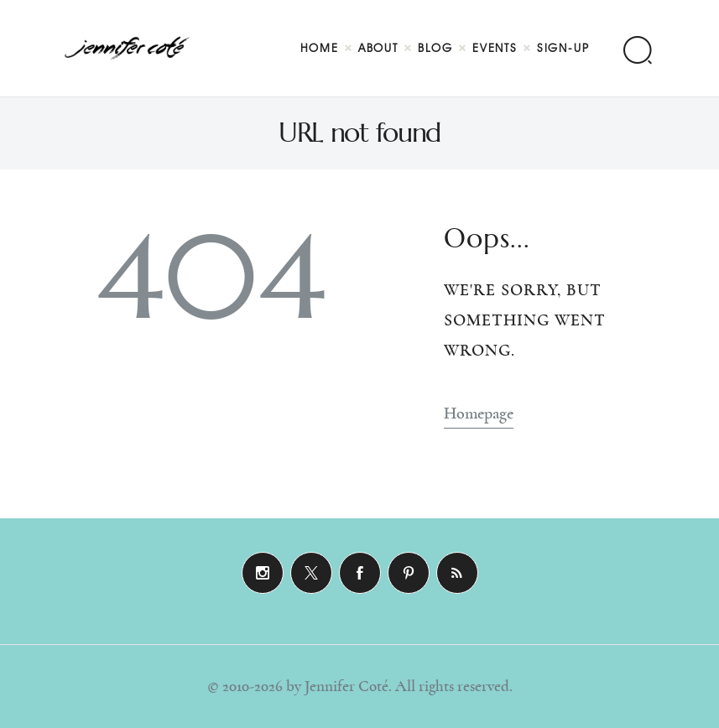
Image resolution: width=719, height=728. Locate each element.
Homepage (479, 413)
